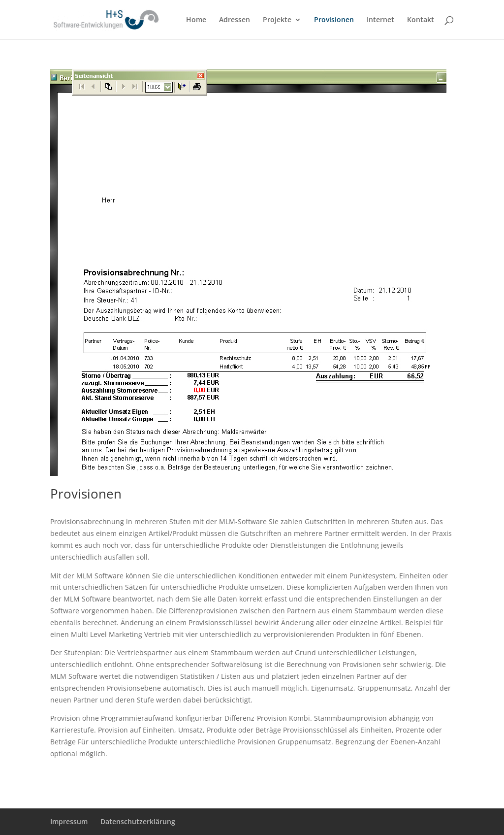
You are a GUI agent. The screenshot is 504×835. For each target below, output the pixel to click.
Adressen (235, 20)
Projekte (277, 20)
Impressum (69, 821)
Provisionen (334, 20)
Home (196, 20)
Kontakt (421, 20)
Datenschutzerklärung (138, 821)
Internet (380, 20)
